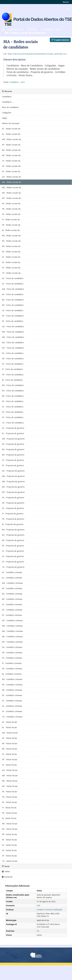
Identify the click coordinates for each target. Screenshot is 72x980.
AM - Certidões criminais (12, 583)
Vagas (5, 118)
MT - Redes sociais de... (12, 198)
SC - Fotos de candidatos (13, 407)
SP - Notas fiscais (9, 856)
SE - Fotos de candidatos (13, 412)
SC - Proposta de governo (13, 551)
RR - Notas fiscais (10, 834)
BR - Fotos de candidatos (13, 305)
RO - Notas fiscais (10, 829)
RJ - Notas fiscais (9, 818)
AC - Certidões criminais (12, 572)
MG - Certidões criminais (12, 631)
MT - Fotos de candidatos (13, 348)
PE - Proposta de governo (13, 508)
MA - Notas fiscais (10, 775)
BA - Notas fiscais (10, 743)
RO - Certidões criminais (12, 685)
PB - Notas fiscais (10, 797)
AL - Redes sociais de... (12, 134)
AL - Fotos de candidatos (13, 284)
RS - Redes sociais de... (12, 252)
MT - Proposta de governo (13, 492)
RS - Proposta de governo (13, 546)
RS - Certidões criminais (12, 695)
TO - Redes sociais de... (12, 273)
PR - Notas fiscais (10, 813)
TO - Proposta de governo (13, 567)
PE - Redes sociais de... (12, 214)
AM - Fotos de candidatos (13, 289)
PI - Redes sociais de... (11, 220)
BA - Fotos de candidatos (13, 300)
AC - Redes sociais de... (12, 129)
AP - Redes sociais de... (12, 145)
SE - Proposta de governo (13, 556)
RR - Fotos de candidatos (13, 396)
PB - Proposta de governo (13, 503)
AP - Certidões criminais (12, 588)
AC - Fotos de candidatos (13, 278)
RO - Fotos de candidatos (13, 391)
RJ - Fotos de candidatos (12, 380)
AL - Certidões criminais (12, 578)
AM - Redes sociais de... (12, 139)
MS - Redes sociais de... (12, 193)
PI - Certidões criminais (12, 663)
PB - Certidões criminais (12, 653)
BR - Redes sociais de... (12, 155)
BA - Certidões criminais (12, 594)
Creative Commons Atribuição (50, 910)
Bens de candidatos (10, 107)
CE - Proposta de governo (13, 460)
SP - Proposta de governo (13, 562)
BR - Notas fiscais (10, 749)
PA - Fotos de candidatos (13, 353)
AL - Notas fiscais (9, 727)
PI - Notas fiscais (9, 808)
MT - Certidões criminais (12, 642)
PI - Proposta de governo (13, 514)
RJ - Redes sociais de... (11, 230)
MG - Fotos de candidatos (13, 337)
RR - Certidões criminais (12, 690)
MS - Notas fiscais (10, 781)
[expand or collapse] (68, 9)
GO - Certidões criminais (12, 620)
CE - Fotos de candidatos (13, 310)
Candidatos (7, 97)
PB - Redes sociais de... (12, 209)
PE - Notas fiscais (9, 802)
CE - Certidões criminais (12, 604)
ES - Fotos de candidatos (13, 321)
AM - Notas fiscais (10, 733)
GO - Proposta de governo (13, 471)
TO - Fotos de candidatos (13, 423)
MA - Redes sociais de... (12, 182)
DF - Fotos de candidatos (13, 316)
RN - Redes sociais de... (12, 236)
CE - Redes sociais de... (12, 161)
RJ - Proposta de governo (13, 524)
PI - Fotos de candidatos (12, 369)
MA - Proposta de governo (13, 476)
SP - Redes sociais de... (12, 268)
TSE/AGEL (32, 29)
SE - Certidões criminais (12, 706)
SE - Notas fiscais (9, 850)
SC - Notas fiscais (9, 845)
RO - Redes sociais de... (12, 241)
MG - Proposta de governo (13, 481)
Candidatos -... (8, 102)
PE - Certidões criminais (12, 658)
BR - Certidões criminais (12, 599)
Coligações (7, 113)
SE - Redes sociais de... (12, 262)
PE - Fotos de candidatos (13, 364)
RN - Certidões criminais (12, 679)
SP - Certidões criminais (12, 711)
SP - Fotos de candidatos (13, 417)
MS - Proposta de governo (13, 487)
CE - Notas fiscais (9, 754)
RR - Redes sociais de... (12, 246)
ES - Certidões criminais (12, 615)
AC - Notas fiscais (10, 722)
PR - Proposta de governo (13, 519)
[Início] (3, 29)
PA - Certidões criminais (12, 647)
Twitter (6, 871)
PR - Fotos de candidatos (13, 375)
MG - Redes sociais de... (12, 187)
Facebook (7, 877)
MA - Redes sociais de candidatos (25, 33)
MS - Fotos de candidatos (13, 342)
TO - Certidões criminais (12, 717)
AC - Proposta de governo (13, 428)
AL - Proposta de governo (13, 433)
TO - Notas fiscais (10, 861)
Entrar (66, 2)
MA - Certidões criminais (12, 626)
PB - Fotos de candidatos (13, 359)
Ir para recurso (60, 40)
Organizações (15, 29)
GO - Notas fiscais (10, 770)
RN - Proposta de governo (13, 530)
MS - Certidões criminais (12, 636)
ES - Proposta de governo (13, 465)
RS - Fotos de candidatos (13, 401)
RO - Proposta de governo (13, 535)
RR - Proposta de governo (13, 540)
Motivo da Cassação (11, 123)
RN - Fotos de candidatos (13, 385)
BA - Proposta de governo (13, 449)
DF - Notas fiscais (10, 759)
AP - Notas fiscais (10, 738)
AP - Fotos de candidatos (13, 294)
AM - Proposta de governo (13, 439)
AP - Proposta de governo (13, 444)
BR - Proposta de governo (13, 455)
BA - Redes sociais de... (12, 150)
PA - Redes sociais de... (12, 203)
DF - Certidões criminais (12, 610)
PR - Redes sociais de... (12, 225)
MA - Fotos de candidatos (13, 332)
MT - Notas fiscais (10, 786)
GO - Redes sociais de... (12, 177)
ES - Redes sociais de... (12, 171)
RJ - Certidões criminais (12, 674)
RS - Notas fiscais (9, 840)
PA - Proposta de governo (13, 497)
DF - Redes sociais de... (12, 166)
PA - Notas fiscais (10, 792)
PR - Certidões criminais (12, 669)
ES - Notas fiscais (9, 765)
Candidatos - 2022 (51, 29)
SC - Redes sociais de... (12, 257)
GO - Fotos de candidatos (13, 326)
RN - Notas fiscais (10, 824)
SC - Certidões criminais (12, 701)
